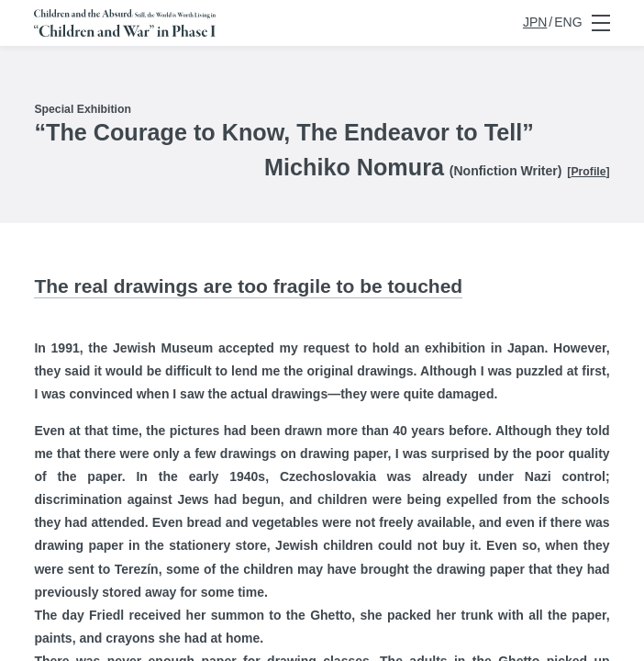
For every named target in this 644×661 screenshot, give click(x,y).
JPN (535, 22)
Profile (588, 172)
